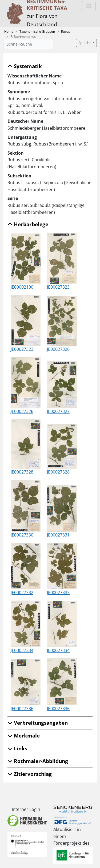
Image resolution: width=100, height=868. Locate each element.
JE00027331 (58, 535)
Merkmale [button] (24, 735)
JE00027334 (22, 650)
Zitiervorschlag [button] (30, 774)
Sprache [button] (85, 43)
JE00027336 (22, 709)
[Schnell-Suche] (28, 44)
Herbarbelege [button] (28, 224)
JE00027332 (22, 593)
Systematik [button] (25, 66)
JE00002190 (22, 287)
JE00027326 (58, 349)
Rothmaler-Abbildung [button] (38, 761)
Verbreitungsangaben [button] (38, 723)
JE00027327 (58, 411)
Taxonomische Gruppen (37, 31)
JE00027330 (22, 535)
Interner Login (26, 809)
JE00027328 (22, 472)
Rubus (66, 31)
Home (9, 31)
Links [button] (17, 748)
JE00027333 (58, 593)
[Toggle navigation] (89, 6)
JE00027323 (58, 287)
